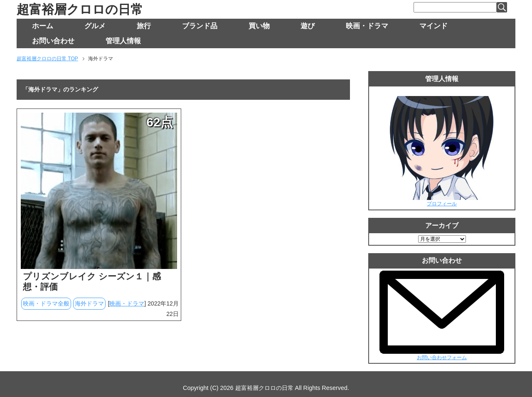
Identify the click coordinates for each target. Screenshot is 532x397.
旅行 (144, 26)
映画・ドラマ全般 (46, 303)
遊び (308, 26)
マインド (433, 26)
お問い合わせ (53, 41)
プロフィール (442, 204)
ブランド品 (200, 26)
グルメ (95, 26)
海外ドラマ (89, 303)
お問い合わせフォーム (442, 358)
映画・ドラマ (367, 26)
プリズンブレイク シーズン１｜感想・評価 (92, 281)
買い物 (259, 26)
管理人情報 (123, 41)
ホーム (43, 26)
